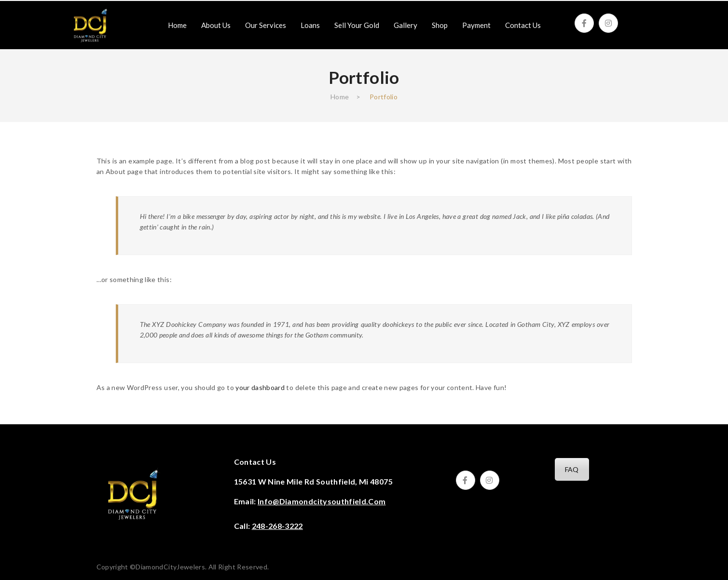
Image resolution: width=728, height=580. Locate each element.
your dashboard (260, 387)
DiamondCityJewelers (170, 567)
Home (340, 97)
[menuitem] (177, 25)
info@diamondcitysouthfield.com (322, 501)
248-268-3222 (277, 526)
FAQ (572, 469)
